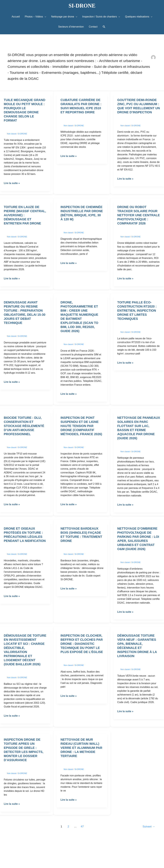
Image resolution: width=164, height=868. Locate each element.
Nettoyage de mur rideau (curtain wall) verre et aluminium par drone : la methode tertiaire (81, 748)
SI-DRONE (82, 6)
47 (82, 827)
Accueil (16, 17)
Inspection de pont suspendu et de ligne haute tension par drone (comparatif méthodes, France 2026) (81, 426)
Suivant (149, 827)
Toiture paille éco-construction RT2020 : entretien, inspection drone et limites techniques (137, 311)
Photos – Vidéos (34, 17)
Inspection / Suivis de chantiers (100, 17)
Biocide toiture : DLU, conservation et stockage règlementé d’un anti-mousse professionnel (24, 426)
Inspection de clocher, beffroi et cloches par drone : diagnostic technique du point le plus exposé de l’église (82, 644)
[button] (104, 27)
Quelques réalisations (137, 17)
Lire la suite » (12, 183)
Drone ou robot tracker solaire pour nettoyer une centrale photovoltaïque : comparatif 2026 (139, 215)
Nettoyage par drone (63, 17)
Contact (93, 27)
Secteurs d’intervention (71, 27)
